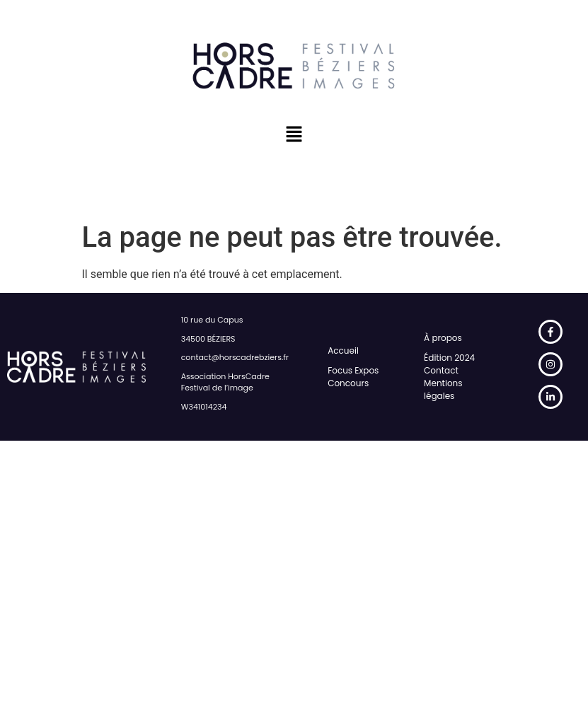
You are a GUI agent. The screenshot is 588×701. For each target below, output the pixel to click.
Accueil (343, 350)
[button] (294, 135)
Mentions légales (443, 389)
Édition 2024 (449, 358)
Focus (340, 370)
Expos (367, 370)
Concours (348, 383)
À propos (443, 338)
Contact (441, 370)
